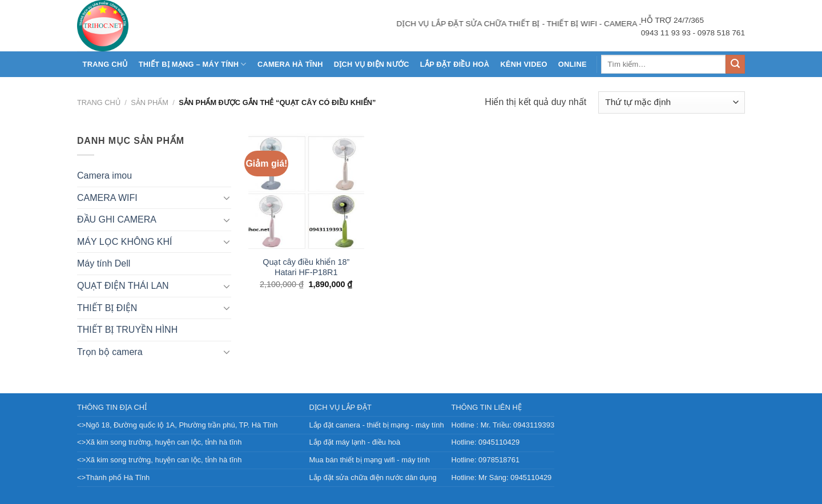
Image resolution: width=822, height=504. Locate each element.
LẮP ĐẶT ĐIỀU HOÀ (455, 64)
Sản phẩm (150, 102)
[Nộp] (735, 64)
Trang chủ (105, 64)
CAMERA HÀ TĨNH (290, 64)
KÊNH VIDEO (523, 64)
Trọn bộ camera (110, 352)
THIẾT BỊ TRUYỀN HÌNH (127, 330)
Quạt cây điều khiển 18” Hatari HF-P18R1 (306, 267)
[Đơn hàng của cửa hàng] (672, 102)
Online (573, 64)
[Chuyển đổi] (227, 197)
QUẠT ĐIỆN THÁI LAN (123, 286)
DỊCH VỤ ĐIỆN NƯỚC (372, 64)
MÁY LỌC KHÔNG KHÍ (125, 242)
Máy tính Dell (104, 263)
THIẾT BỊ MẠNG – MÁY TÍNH (193, 64)
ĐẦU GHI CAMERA (117, 219)
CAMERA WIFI (107, 198)
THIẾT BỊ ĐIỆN (107, 308)
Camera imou (104, 176)
